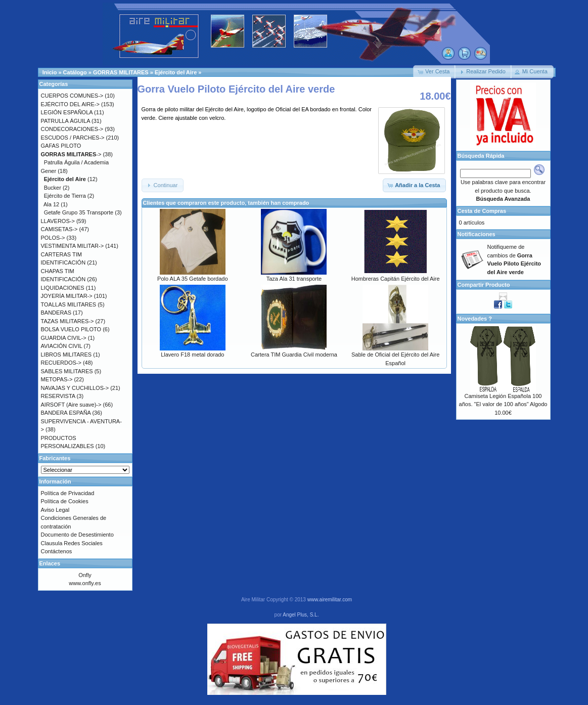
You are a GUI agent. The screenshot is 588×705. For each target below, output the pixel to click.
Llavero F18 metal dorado (192, 355)
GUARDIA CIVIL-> (64, 338)
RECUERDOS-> (61, 363)
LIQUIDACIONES (63, 288)
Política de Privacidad (68, 493)
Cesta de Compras (482, 211)
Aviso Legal (55, 510)
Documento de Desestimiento (77, 535)
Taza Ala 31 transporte (294, 279)
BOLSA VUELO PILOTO (71, 329)
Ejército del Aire (176, 72)
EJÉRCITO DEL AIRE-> (70, 104)
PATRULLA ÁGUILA (65, 121)
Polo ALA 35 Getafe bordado (192, 279)
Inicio (50, 72)
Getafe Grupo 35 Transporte (79, 212)
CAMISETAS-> (59, 229)
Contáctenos (57, 551)
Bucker (53, 188)
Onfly (85, 575)
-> (71, 154)
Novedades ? (475, 319)
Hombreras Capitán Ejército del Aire (396, 279)
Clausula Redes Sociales (72, 543)
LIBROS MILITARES (66, 355)
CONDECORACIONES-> (72, 129)
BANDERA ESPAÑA (66, 413)
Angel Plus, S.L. (301, 615)
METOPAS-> (57, 379)
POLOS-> (53, 238)
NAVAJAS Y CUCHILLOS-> (75, 388)
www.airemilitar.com (330, 600)
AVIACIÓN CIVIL (62, 346)
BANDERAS (56, 313)
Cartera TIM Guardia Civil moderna (294, 355)
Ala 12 (51, 204)
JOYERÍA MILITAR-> (67, 296)
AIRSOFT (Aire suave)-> (71, 405)
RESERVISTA (58, 396)
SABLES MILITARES (67, 371)
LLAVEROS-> (58, 221)
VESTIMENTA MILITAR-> (73, 246)
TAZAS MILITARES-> (67, 321)
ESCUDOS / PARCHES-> (73, 138)
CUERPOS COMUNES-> (72, 96)
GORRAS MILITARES (121, 72)
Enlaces (50, 563)
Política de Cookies (65, 501)
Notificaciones (477, 234)
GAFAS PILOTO (61, 146)
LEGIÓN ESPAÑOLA (67, 112)
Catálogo (75, 72)
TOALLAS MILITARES (69, 304)
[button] (434, 72)
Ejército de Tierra (65, 196)
